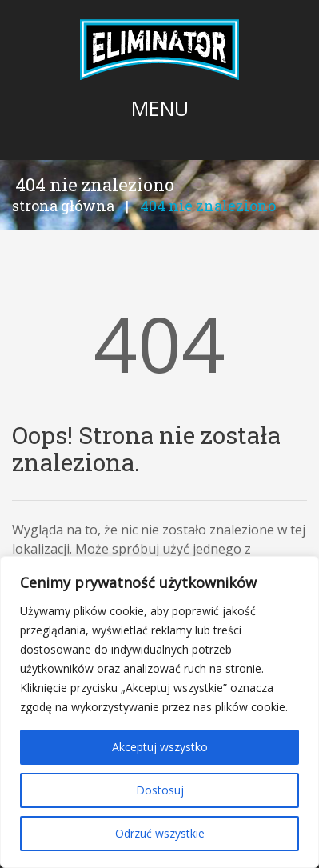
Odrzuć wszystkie (160, 833)
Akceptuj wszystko (160, 747)
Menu (160, 108)
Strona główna (63, 206)
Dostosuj (160, 790)
